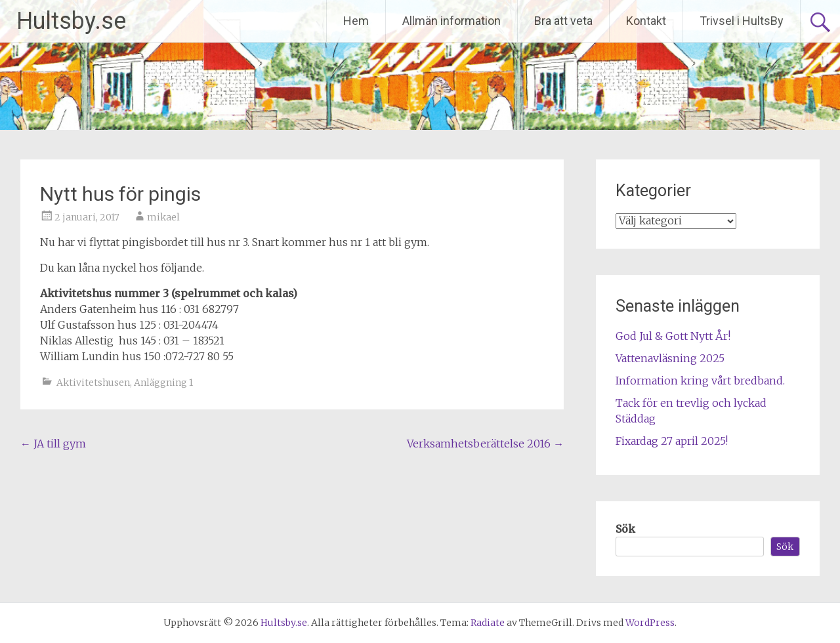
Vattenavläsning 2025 (670, 358)
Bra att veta (563, 21)
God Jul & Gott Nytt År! (673, 336)
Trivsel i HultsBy (742, 21)
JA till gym (53, 444)
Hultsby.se (71, 21)
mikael (163, 217)
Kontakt (646, 21)
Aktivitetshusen (93, 383)
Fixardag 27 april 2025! (672, 441)
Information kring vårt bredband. (700, 381)
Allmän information (451, 21)
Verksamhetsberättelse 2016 (485, 444)
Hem (356, 21)
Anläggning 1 (163, 383)
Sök (625, 529)
